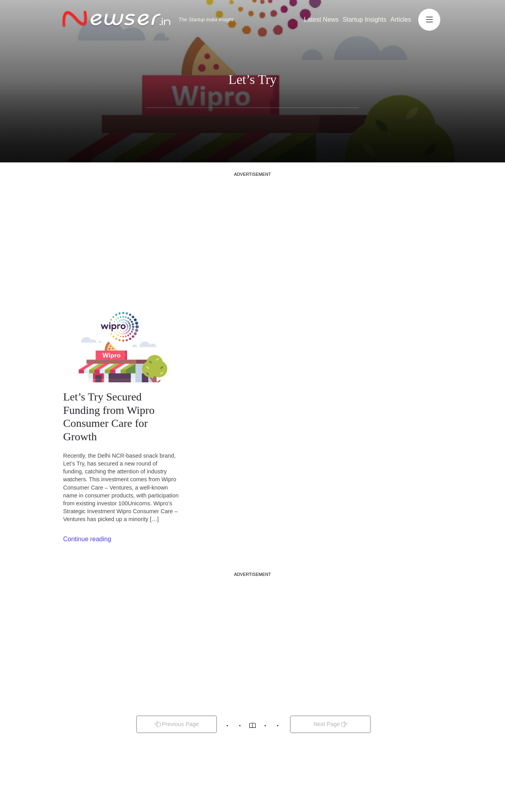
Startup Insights (364, 20)
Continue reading (87, 539)
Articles (401, 20)
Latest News (321, 20)
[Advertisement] (252, 233)
